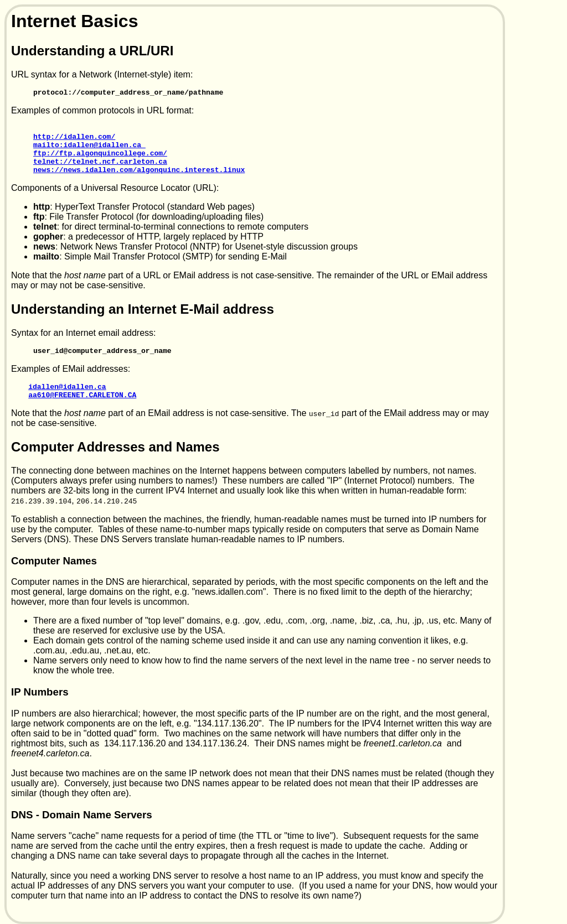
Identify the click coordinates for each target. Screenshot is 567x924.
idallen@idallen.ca (67, 401)
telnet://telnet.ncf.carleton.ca (100, 171)
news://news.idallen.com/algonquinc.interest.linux (139, 181)
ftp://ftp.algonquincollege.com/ (100, 161)
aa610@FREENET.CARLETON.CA (82, 411)
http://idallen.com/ (74, 141)
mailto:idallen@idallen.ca (89, 151)
